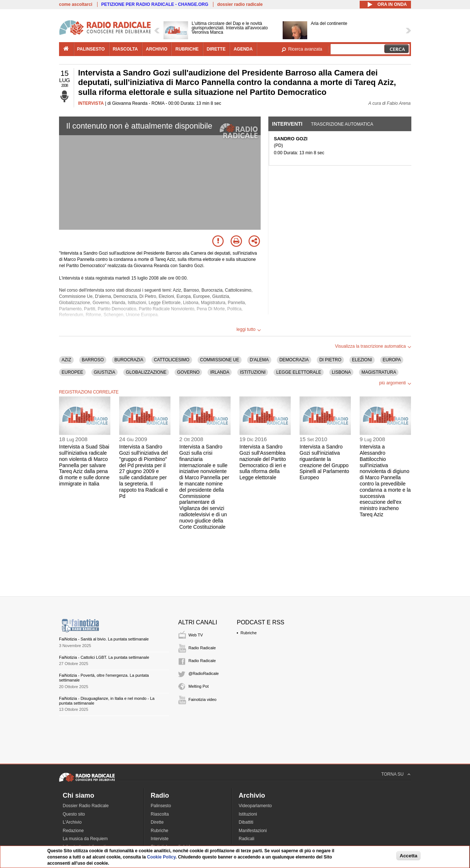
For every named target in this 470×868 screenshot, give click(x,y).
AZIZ (66, 360)
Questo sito (74, 814)
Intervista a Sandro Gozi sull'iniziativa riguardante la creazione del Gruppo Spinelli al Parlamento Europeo (324, 462)
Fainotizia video (202, 699)
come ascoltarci (76, 4)
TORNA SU (392, 774)
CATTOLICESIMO (172, 360)
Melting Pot (199, 686)
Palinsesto (161, 806)
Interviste (160, 839)
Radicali (247, 839)
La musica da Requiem (85, 839)
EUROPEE (72, 372)
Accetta (408, 856)
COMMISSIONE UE (220, 360)
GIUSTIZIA (105, 372)
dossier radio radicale (240, 4)
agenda (243, 49)
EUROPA (392, 360)
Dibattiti (246, 822)
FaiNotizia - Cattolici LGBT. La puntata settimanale (104, 657)
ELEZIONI (362, 360)
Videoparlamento (255, 806)
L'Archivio (72, 822)
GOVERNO (188, 372)
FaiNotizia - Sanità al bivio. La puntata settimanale (104, 639)
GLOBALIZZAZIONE (146, 372)
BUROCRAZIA (129, 360)
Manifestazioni (253, 831)
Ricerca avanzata (305, 49)
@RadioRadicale (204, 673)
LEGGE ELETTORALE (299, 372)
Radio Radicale (202, 648)
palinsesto (91, 49)
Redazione (73, 831)
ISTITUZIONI (253, 372)
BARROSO (93, 360)
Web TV (196, 635)
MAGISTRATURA (379, 372)
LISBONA (341, 372)
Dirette (157, 822)
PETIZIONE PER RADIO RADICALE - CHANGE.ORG (155, 4)
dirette (216, 49)
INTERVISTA (91, 103)
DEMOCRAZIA (294, 360)
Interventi (287, 124)
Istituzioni (248, 814)
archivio (157, 49)
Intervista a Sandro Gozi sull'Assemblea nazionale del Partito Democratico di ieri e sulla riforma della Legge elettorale (263, 462)
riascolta (125, 49)
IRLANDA (220, 372)
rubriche (187, 49)
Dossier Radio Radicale (86, 806)
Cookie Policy (161, 857)
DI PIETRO (330, 360)
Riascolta (160, 814)
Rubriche (249, 633)
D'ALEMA (259, 360)
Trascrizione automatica (342, 124)
